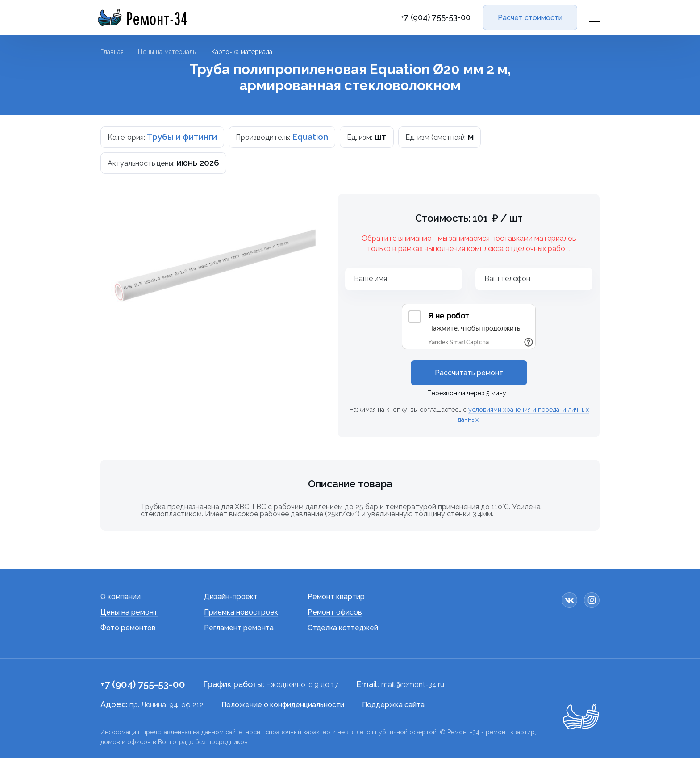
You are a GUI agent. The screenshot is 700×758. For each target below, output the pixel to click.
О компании (121, 597)
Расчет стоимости (530, 18)
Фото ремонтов (128, 628)
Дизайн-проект (231, 597)
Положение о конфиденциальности (283, 705)
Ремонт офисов (335, 612)
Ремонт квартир (336, 597)
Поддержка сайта (393, 705)
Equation (310, 137)
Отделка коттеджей (343, 628)
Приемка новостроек (241, 612)
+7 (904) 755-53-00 (435, 17)
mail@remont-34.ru (413, 685)
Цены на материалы (167, 52)
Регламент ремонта (239, 628)
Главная (112, 52)
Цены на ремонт (129, 612)
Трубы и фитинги (182, 137)
